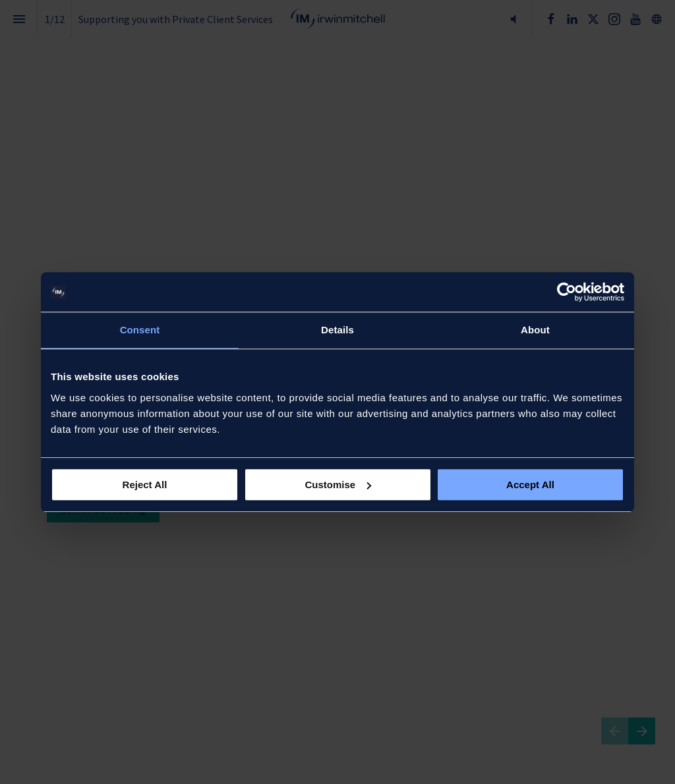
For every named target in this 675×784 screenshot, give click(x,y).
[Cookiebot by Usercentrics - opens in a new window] (567, 292)
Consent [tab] (140, 330)
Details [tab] (337, 330)
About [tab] (535, 330)
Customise (338, 485)
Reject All (145, 485)
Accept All (530, 485)
